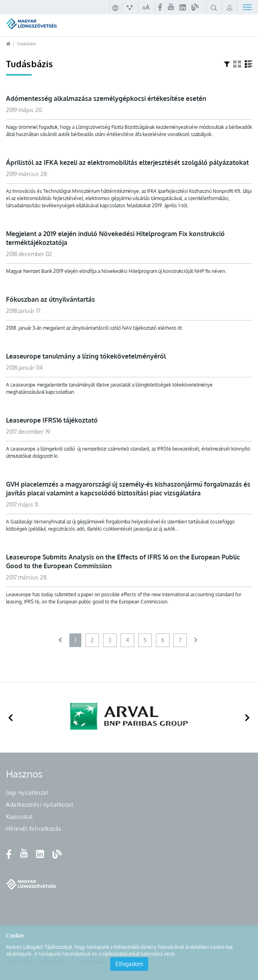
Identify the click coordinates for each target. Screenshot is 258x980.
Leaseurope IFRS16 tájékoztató (52, 420)
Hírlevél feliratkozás (34, 829)
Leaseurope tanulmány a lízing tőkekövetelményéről (86, 356)
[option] (129, 717)
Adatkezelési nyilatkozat (40, 805)
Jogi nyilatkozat (27, 793)
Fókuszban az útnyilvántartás (50, 299)
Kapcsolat (20, 817)
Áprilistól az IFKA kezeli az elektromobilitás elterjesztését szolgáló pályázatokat (127, 162)
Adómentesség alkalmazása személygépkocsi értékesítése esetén (106, 98)
